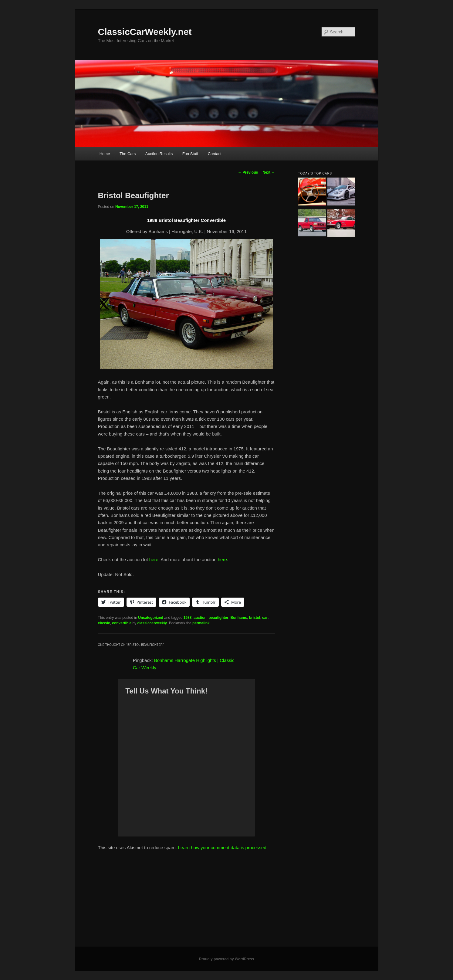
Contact (215, 154)
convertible (122, 623)
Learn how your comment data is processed (222, 848)
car (265, 618)
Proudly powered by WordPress (226, 959)
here (154, 560)
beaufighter (218, 618)
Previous (248, 172)
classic (104, 623)
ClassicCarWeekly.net (145, 32)
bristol (255, 618)
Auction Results (159, 154)
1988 (188, 618)
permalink (201, 623)
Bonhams (239, 618)
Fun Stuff (190, 154)
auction (200, 618)
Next (269, 172)
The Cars (128, 154)
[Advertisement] (227, 901)
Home (105, 154)
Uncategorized (151, 618)
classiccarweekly (152, 623)
